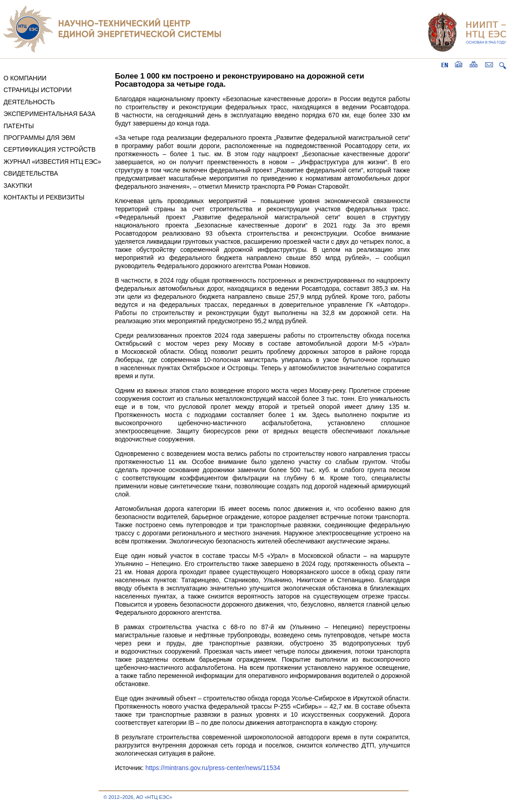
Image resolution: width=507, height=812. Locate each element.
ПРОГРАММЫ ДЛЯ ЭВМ (40, 138)
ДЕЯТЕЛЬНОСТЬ (29, 102)
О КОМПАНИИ (25, 78)
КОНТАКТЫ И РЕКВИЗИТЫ (44, 197)
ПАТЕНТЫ (19, 126)
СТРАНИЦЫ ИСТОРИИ (38, 90)
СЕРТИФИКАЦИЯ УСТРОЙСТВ (50, 149)
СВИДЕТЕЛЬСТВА (31, 173)
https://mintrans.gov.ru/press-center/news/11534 (213, 768)
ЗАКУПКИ (18, 186)
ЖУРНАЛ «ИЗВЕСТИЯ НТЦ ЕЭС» (52, 162)
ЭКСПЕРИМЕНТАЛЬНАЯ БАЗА (50, 114)
